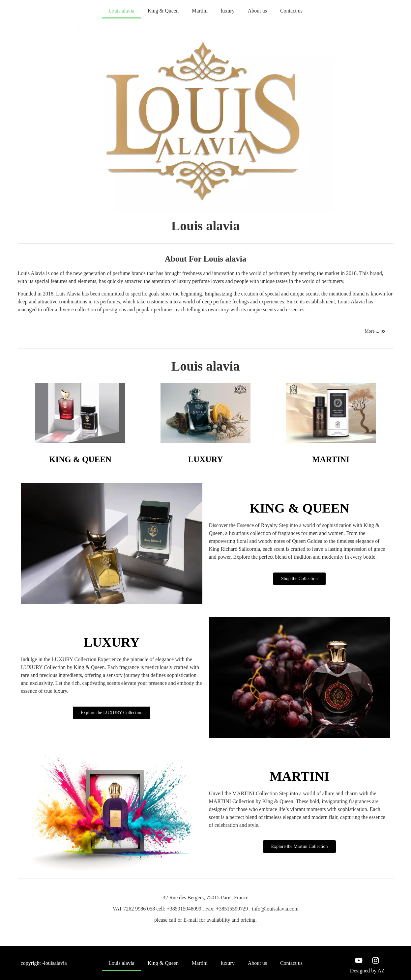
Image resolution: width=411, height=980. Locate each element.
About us (257, 11)
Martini (200, 11)
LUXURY (205, 459)
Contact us (291, 11)
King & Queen (163, 11)
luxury (228, 11)
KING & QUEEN (80, 459)
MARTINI (331, 459)
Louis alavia (121, 11)
